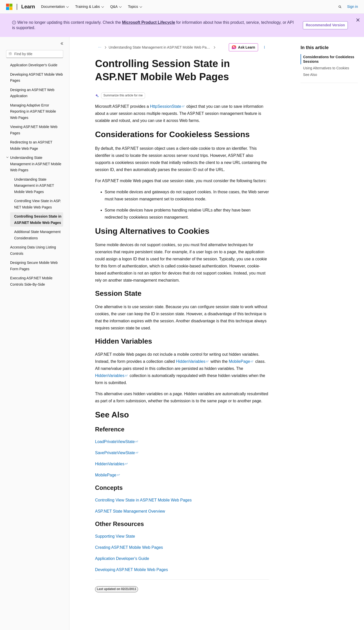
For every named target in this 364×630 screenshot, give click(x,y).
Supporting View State (115, 536)
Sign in (352, 7)
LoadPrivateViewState (115, 442)
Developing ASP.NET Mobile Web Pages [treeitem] (37, 78)
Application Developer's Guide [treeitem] (34, 65)
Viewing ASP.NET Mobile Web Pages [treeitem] (34, 130)
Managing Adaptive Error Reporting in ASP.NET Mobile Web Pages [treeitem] (33, 111)
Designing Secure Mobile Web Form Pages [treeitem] (34, 266)
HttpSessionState (166, 106)
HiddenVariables (191, 361)
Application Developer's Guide (122, 559)
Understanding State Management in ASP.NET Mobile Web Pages (161, 47)
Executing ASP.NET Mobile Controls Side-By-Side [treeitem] (31, 281)
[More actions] (265, 47)
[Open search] (340, 7)
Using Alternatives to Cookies (326, 68)
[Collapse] (62, 44)
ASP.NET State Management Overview (130, 511)
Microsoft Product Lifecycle (149, 22)
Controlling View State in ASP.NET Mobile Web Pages (143, 500)
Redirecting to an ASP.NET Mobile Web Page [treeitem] (31, 145)
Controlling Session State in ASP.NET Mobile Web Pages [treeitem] (38, 219)
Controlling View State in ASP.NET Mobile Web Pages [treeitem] (38, 204)
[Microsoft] (9, 7)
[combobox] (35, 54)
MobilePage (240, 361)
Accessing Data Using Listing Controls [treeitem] (33, 250)
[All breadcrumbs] (99, 47)
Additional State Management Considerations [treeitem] (37, 235)
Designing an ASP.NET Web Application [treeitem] (32, 93)
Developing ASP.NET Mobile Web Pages (131, 570)
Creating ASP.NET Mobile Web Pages (129, 547)
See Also (310, 75)
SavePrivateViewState (115, 453)
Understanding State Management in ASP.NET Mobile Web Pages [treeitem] (34, 186)
